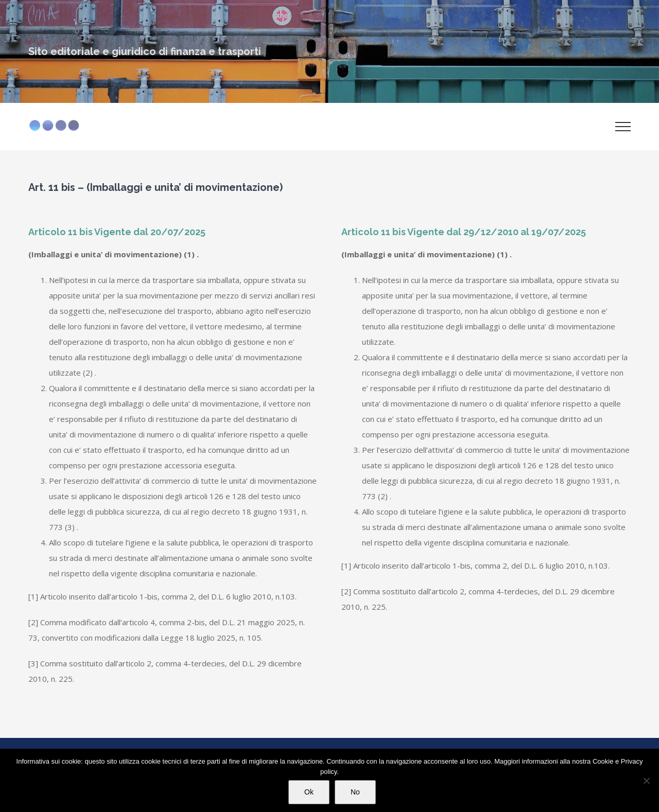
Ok (309, 792)
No (355, 792)
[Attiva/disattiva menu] (623, 127)
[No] (646, 781)
